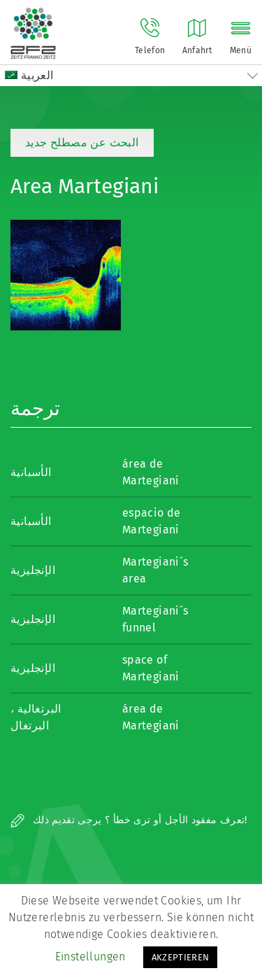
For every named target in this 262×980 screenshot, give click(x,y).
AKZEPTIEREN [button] (181, 957)
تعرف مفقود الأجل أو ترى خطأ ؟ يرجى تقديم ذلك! (129, 820)
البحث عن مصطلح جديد (82, 142)
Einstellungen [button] (90, 957)
